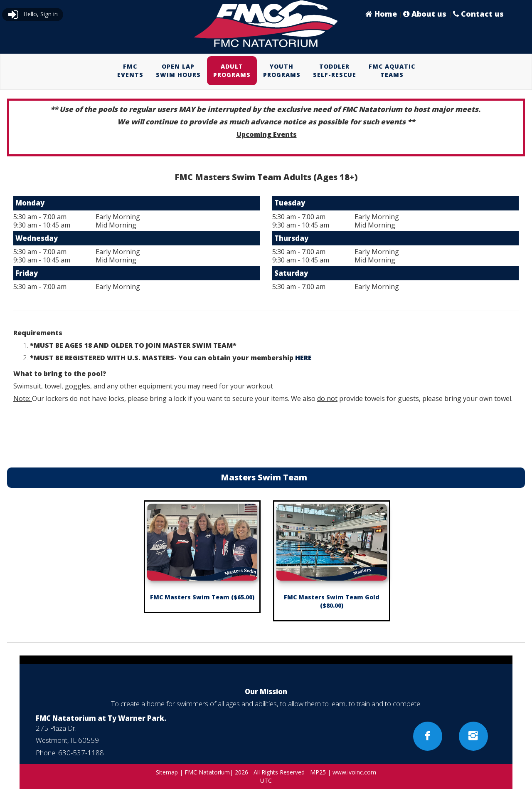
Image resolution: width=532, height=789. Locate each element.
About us (426, 14)
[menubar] (266, 71)
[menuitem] (130, 71)
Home (381, 14)
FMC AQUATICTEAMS (392, 70)
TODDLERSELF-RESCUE (335, 70)
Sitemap (167, 772)
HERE (303, 358)
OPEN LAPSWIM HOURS (178, 70)
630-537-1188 (81, 753)
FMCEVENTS (130, 70)
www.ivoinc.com (354, 772)
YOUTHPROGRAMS (282, 70)
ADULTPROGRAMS (232, 70)
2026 (241, 772)
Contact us (478, 14)
